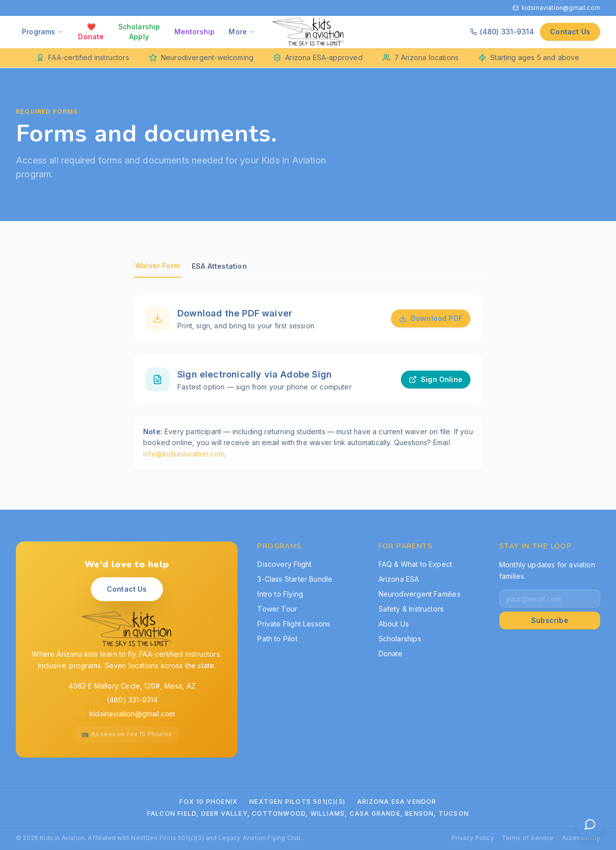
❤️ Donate (91, 32)
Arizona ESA (399, 579)
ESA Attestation (219, 266)
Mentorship (195, 32)
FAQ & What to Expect (416, 564)
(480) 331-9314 (502, 32)
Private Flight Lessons (294, 624)
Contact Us (570, 32)
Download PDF (431, 319)
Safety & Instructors (411, 609)
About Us (394, 624)
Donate (391, 654)
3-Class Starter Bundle (295, 579)
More (242, 32)
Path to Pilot (277, 639)
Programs (43, 32)
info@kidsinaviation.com (184, 455)
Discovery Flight (284, 564)
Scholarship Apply (139, 32)
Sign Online (436, 380)
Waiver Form (157, 266)
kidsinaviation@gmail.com (556, 8)
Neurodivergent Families (420, 594)
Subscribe (550, 620)
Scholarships (400, 639)
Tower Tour (277, 609)
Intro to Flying (280, 594)
